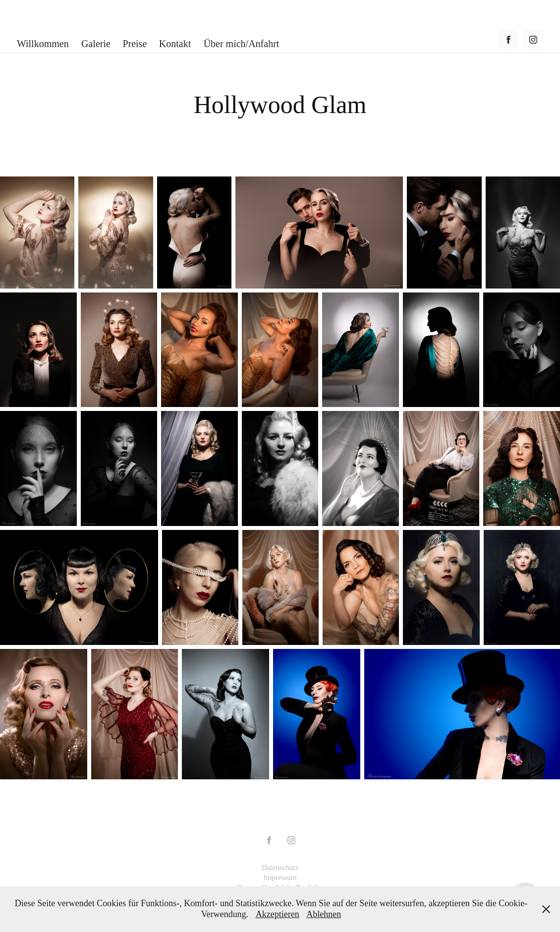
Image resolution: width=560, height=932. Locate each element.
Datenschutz (280, 868)
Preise (135, 44)
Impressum (280, 877)
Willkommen (43, 44)
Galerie (96, 44)
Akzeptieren (278, 914)
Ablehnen (324, 914)
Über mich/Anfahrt (242, 44)
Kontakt (175, 44)
